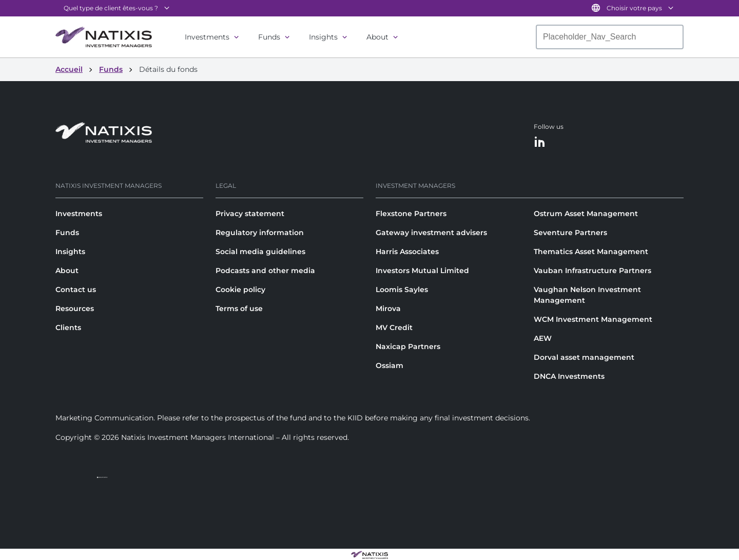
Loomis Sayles (402, 289)
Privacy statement (250, 214)
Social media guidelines (260, 252)
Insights (323, 37)
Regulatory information (260, 233)
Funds (269, 37)
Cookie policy (240, 289)
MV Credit (394, 327)
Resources (75, 308)
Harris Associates (407, 252)
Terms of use (239, 308)
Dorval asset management (584, 357)
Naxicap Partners (408, 346)
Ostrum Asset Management (586, 214)
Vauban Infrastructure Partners (592, 271)
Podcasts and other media (265, 271)
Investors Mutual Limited (422, 271)
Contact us (76, 289)
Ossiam (390, 365)
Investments (207, 37)
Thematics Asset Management (591, 252)
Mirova (388, 308)
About (377, 37)
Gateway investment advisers (431, 233)
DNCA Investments (569, 376)
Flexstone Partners (411, 214)
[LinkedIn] (540, 142)
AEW (543, 338)
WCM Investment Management (593, 319)
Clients (68, 327)
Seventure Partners (570, 233)
